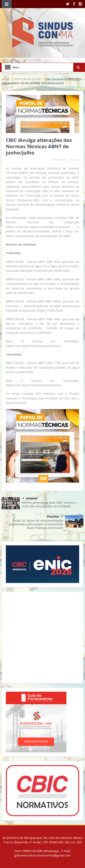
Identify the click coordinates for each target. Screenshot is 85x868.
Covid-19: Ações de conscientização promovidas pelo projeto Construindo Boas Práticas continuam (36, 524)
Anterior (30, 499)
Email (74, 160)
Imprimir (60, 160)
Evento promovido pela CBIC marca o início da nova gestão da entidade (49, 504)
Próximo (55, 517)
